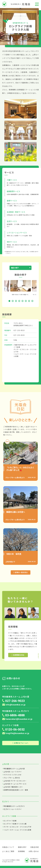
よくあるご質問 (8, 851)
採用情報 (21, 851)
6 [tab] (26, 301)
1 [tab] (10, 301)
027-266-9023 (15, 701)
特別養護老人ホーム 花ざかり (14, 806)
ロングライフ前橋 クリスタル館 (15, 824)
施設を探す (22, 847)
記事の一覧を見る (20, 572)
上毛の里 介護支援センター (13, 787)
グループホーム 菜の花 (12, 778)
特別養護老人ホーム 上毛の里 (14, 769)
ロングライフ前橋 (10, 821)
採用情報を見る (18, 655)
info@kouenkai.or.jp (14, 705)
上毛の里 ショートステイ (13, 772)
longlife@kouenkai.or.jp (16, 733)
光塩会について (8, 847)
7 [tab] (30, 301)
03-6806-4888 (15, 715)
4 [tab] (20, 301)
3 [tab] (16, 301)
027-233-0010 (19, 330)
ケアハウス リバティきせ (12, 775)
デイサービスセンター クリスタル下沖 (17, 827)
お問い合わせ (34, 851)
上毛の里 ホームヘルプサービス (15, 784)
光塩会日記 (35, 847)
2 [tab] (13, 301)
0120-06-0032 (15, 729)
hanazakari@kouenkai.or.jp (17, 719)
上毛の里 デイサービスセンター (15, 781)
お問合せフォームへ (20, 743)
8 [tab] (33, 301)
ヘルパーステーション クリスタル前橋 (17, 830)
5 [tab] (23, 301)
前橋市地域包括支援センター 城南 (16, 790)
